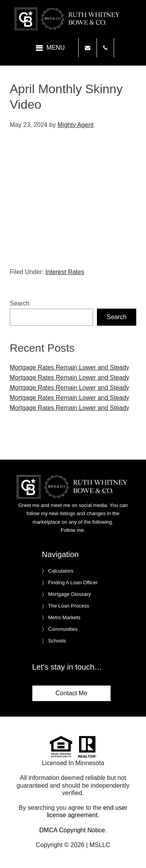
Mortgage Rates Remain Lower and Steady (69, 367)
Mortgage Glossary (70, 594)
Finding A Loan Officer (73, 582)
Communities (63, 629)
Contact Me (72, 693)
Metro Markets (64, 617)
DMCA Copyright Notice (72, 830)
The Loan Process (69, 606)
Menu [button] (55, 48)
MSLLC (100, 845)
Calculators (61, 571)
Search (20, 303)
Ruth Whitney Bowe (73, 19)
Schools (57, 641)
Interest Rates (65, 272)
